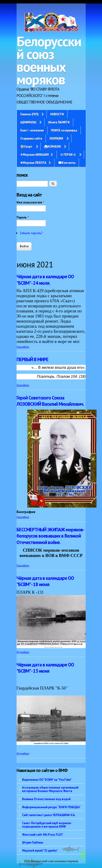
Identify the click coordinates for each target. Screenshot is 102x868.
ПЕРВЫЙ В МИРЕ (32, 359)
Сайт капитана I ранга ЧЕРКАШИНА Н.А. (49, 815)
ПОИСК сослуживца (64, 130)
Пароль (23, 217)
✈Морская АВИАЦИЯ (34, 154)
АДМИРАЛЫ (28, 122)
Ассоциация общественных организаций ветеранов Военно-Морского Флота (50, 789)
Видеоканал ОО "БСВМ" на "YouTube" (47, 780)
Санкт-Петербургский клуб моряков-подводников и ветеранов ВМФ (47, 825)
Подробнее (23, 347)
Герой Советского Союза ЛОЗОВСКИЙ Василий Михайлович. (50, 401)
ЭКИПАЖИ (56, 138)
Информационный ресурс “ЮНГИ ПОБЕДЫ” (51, 807)
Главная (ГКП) (29, 114)
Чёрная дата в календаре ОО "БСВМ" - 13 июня (45, 668)
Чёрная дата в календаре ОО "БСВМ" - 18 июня (45, 581)
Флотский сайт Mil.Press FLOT (43, 835)
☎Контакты (67, 163)
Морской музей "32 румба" (40, 850)
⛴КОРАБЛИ (52, 146)
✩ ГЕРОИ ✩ (68, 154)
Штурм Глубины (33, 842)
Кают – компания (32, 130)
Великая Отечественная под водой (46, 799)
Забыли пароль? (31, 233)
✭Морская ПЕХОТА (33, 163)
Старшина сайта (31, 138)
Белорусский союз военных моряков (49, 60)
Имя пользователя (30, 202)
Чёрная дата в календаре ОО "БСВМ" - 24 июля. (45, 280)
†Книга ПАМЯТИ (59, 122)
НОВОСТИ (57, 114)
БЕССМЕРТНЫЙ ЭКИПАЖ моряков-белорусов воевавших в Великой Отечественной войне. (50, 536)
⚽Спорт (26, 146)
